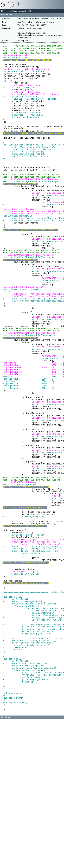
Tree (26, 41)
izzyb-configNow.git (18, 11)
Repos (4, 11)
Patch (20, 41)
